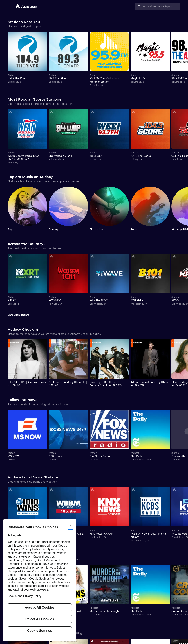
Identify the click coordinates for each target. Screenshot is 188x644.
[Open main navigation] (10, 6)
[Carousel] (94, 59)
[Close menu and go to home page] (26, 6)
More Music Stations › (19, 315)
